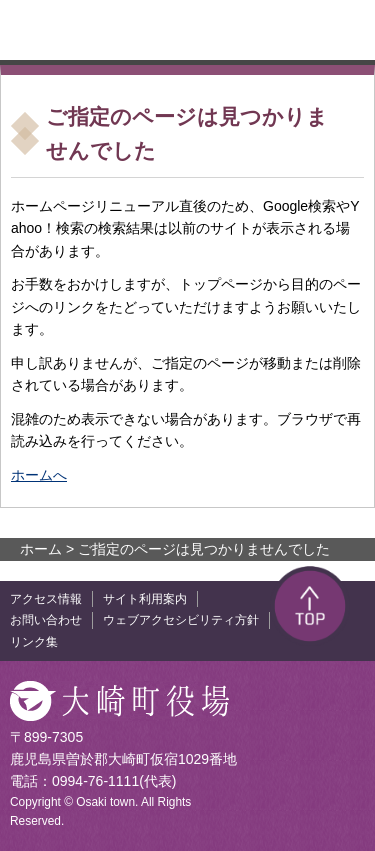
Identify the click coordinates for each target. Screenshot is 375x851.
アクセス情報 (46, 599)
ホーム (41, 549)
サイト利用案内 (145, 599)
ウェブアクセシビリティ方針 (181, 620)
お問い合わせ (46, 620)
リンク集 (34, 642)
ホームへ (39, 475)
